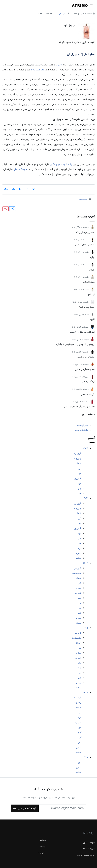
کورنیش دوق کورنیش (84, 245)
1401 (86, 628)
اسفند (78, 558)
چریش (91, 270)
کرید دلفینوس (88, 394)
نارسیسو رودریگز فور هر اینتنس (79, 407)
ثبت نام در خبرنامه (25, 808)
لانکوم (59, 65)
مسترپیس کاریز (87, 307)
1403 (85, 498)
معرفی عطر (82, 425)
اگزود (92, 319)
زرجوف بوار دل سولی (85, 369)
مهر (80, 483)
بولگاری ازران (88, 382)
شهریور (78, 478)
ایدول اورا (69, 25)
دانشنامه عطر (81, 430)
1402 (85, 563)
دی (80, 548)
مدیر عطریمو (62, 14)
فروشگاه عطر (21, 169)
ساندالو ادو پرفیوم (86, 357)
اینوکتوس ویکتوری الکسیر (82, 332)
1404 (85, 449)
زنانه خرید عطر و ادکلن (61, 164)
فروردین (77, 454)
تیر (80, 468)
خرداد (79, 463)
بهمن (79, 553)
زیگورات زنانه (89, 282)
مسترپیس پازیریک (85, 232)
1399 (85, 758)
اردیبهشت (77, 459)
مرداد (79, 473)
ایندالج (91, 295)
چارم (92, 257)
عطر (42, 70)
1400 (86, 693)
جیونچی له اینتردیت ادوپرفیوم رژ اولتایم (75, 344)
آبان (79, 488)
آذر (80, 493)
